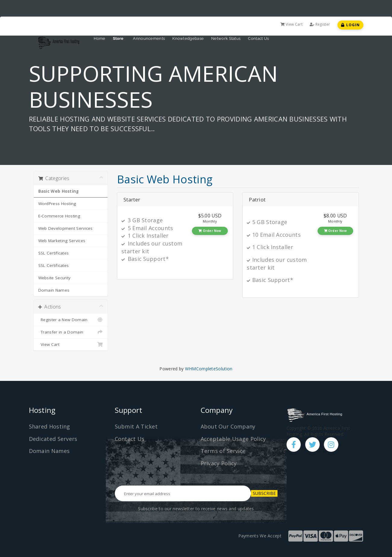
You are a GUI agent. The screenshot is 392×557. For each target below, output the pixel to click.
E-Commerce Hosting (59, 216)
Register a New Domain (71, 320)
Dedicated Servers (53, 439)
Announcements (149, 38)
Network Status (226, 38)
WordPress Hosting (57, 204)
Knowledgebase (188, 38)
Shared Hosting (50, 426)
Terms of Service (223, 451)
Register (320, 24)
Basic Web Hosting (59, 191)
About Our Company (228, 426)
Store (119, 38)
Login (350, 25)
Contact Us (258, 38)
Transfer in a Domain (71, 332)
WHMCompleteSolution (209, 369)
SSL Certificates (54, 253)
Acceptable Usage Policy (233, 439)
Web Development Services (66, 228)
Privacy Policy (219, 463)
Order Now (210, 231)
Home (100, 38)
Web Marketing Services (62, 241)
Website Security (55, 278)
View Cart (292, 24)
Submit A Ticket (136, 426)
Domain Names (54, 290)
